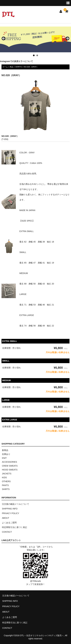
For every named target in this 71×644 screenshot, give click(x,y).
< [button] (4, 39)
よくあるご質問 (9, 523)
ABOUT (6, 518)
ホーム (5, 67)
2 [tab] (37, 55)
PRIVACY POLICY (11, 513)
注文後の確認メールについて (16, 504)
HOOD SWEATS (10, 470)
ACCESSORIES (9, 462)
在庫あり (6, 454)
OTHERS (6, 481)
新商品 (5, 450)
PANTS (5, 485)
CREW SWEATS (10, 466)
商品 (11, 67)
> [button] (67, 39)
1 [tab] (34, 55)
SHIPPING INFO (10, 509)
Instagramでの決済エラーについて (16, 61)
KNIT (4, 458)
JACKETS (7, 474)
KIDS (4, 477)
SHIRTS (18, 67)
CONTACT (7, 532)
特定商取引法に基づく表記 (14, 527)
